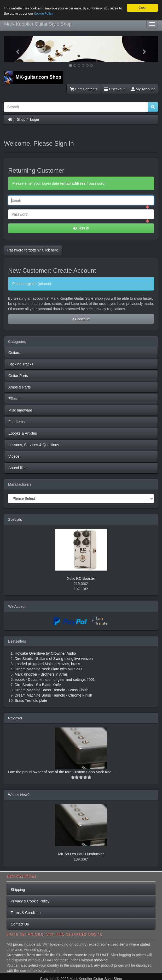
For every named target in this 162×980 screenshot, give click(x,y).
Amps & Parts (20, 387)
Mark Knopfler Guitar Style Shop (38, 24)
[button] (16, 49)
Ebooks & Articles (23, 433)
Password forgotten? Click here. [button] (33, 250)
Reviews (15, 718)
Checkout (114, 89)
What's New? (19, 795)
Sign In (81, 228)
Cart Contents (84, 89)
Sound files (17, 468)
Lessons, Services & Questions (34, 445)
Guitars (14, 352)
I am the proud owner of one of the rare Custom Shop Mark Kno (60, 772)
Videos (14, 456)
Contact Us (20, 924)
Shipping (18, 889)
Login (34, 119)
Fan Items (16, 421)
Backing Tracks (21, 364)
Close (142, 8)
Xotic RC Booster (81, 578)
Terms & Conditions (27, 912)
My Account (143, 89)
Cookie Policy (44, 13)
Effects (14, 398)
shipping (44, 950)
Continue (81, 319)
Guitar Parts (18, 375)
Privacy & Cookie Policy (30, 901)
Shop (21, 119)
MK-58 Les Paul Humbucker (81, 854)
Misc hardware (20, 410)
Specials (15, 519)
